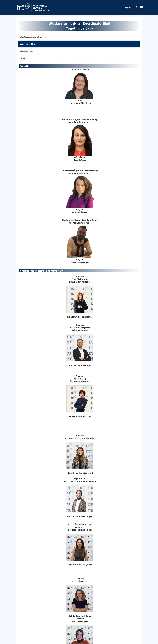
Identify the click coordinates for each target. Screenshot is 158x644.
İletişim (24, 58)
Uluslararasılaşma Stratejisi (34, 37)
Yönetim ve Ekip (28, 44)
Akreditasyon (26, 51)
